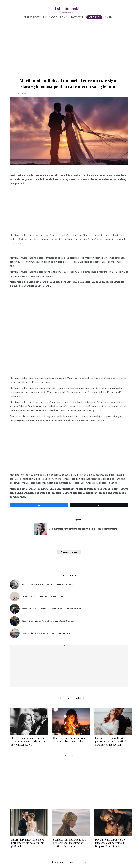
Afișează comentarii (69, 552)
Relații (64, 17)
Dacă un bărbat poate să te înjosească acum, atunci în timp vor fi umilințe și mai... (111, 843)
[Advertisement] (69, 50)
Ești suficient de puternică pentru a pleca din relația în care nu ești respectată (111, 741)
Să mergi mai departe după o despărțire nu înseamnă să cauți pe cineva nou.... (70, 843)
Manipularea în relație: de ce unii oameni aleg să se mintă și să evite (28, 843)
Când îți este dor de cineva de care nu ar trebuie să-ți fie (70, 740)
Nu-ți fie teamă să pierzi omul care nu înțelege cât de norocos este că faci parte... (29, 741)
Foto (69, 167)
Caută (109, 17)
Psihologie (50, 17)
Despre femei (32, 17)
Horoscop (94, 17)
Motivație (77, 17)
